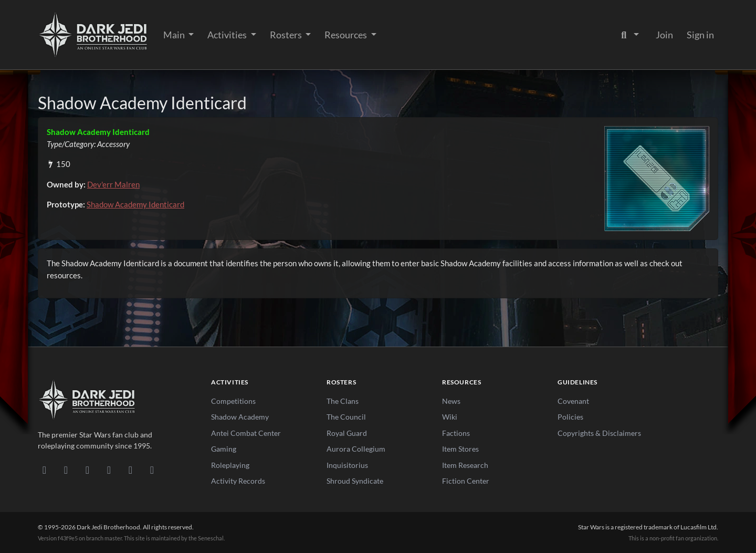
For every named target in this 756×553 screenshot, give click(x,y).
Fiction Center (466, 481)
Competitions (233, 401)
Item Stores (460, 449)
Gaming (224, 449)
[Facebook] (87, 469)
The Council (346, 417)
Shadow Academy (240, 417)
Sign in (700, 35)
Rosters (287, 35)
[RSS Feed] (152, 469)
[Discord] (44, 469)
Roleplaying (230, 465)
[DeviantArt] (66, 469)
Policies (570, 417)
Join (664, 35)
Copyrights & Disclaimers (599, 433)
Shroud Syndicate (355, 481)
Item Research (465, 465)
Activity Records (238, 481)
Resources (346, 35)
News (451, 401)
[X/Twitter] (130, 469)
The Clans (343, 401)
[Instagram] (109, 469)
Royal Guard (347, 433)
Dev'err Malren (113, 184)
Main (175, 35)
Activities (228, 35)
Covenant (573, 401)
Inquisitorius (347, 465)
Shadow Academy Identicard (135, 204)
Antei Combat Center (246, 433)
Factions (456, 433)
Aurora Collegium (356, 449)
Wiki (450, 417)
